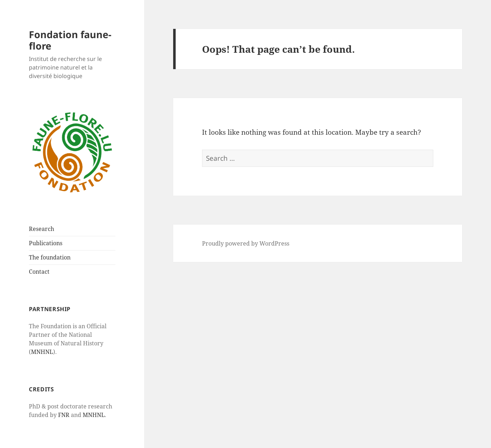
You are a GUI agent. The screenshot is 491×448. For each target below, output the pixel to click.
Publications (46, 243)
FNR (64, 415)
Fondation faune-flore (70, 40)
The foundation (50, 257)
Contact (39, 272)
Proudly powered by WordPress (246, 243)
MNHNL (42, 352)
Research (42, 229)
